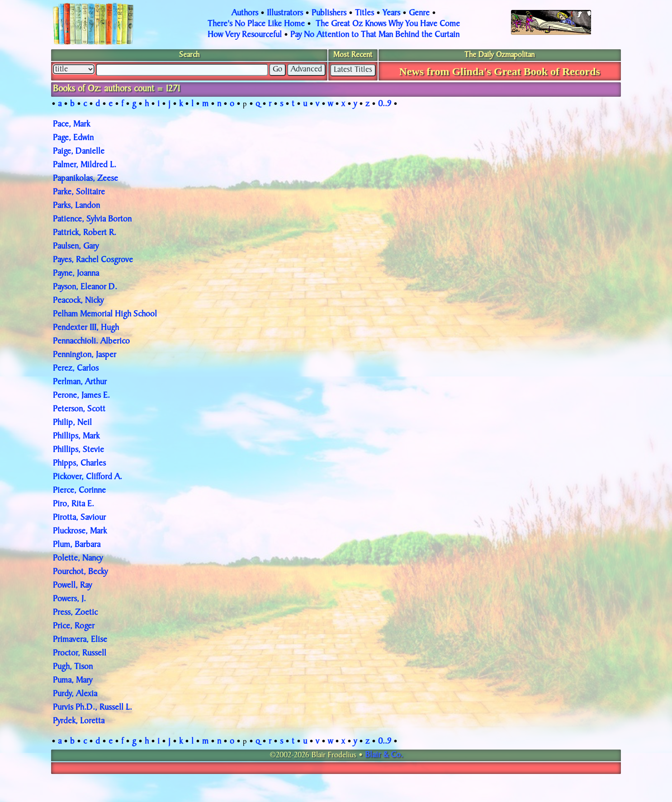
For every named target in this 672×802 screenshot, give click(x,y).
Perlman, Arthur (80, 382)
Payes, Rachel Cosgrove (93, 260)
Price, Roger (74, 627)
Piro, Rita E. (73, 505)
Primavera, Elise (80, 640)
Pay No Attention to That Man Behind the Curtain (375, 35)
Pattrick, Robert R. (85, 233)
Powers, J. (69, 599)
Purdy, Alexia (75, 694)
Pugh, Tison (73, 667)
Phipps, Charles (79, 464)
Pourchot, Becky (80, 572)
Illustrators (285, 14)
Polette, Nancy (78, 559)
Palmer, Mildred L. (85, 165)
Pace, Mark (71, 125)
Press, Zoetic (75, 613)
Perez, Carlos (76, 369)
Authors (245, 14)
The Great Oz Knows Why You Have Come (388, 24)
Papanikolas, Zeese (85, 179)
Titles (364, 14)
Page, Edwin (73, 138)
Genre (419, 14)
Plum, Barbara (77, 545)
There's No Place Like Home (256, 24)
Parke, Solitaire (79, 193)
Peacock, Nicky (78, 301)
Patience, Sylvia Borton (92, 220)
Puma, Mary (73, 681)
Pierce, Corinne (79, 491)
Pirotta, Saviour (79, 518)
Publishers (329, 14)
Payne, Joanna (76, 274)
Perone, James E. (81, 396)
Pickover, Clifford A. (88, 477)
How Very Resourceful (245, 35)
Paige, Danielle (79, 152)
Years (391, 14)
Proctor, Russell (80, 654)
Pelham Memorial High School (105, 315)
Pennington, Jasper (85, 355)
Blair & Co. (384, 755)
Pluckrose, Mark (80, 532)
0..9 (385, 104)
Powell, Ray (72, 586)
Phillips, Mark (76, 437)
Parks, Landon (76, 206)
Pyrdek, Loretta (79, 722)
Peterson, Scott (79, 410)
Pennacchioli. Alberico (91, 342)
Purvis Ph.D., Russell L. (92, 708)
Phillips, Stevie (78, 450)
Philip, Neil (72, 423)
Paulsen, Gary (76, 247)
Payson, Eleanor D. (85, 288)
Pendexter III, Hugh (86, 328)
